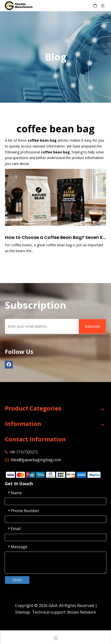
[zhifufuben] (53, 475)
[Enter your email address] (41, 326)
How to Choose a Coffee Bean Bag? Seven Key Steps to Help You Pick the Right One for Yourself (55, 237)
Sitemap (23, 612)
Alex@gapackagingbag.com (36, 460)
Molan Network (82, 612)
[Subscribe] (92, 326)
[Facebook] (9, 365)
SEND (17, 580)
